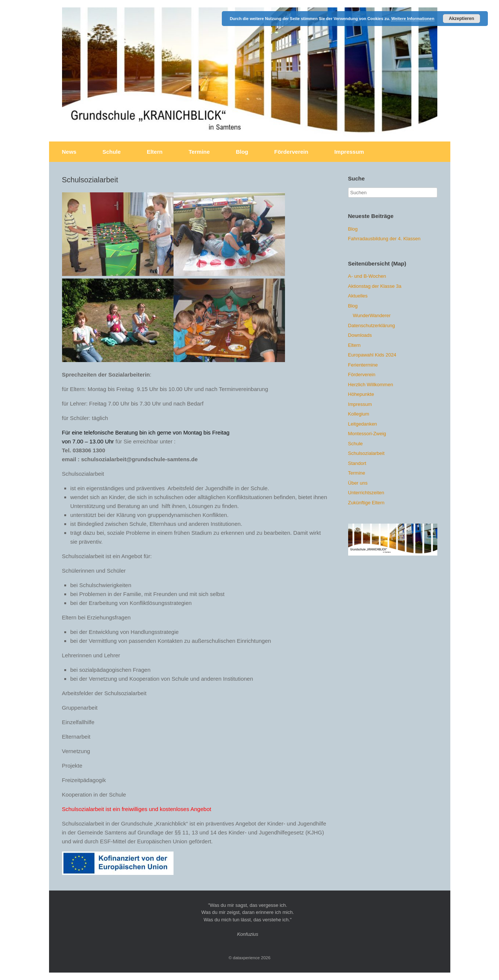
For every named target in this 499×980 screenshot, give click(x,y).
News (69, 152)
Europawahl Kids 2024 (372, 355)
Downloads (360, 335)
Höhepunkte (361, 394)
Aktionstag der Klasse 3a (375, 286)
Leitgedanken (363, 424)
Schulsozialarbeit (366, 453)
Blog (242, 152)
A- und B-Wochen (367, 276)
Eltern (155, 152)
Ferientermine (363, 365)
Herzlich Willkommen (371, 385)
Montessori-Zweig (367, 434)
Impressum (349, 152)
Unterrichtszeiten (366, 493)
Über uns (358, 483)
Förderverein (291, 152)
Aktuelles (358, 296)
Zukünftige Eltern (366, 503)
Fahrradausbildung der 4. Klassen (384, 239)
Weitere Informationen (413, 19)
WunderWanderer (372, 315)
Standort (357, 463)
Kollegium (359, 414)
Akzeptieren (461, 19)
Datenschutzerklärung (372, 325)
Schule (112, 152)
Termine (199, 152)
